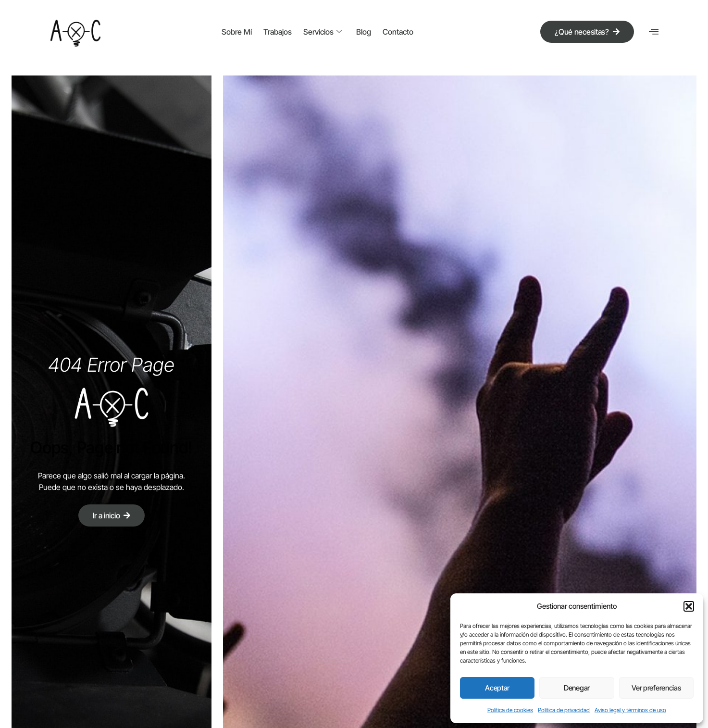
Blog (364, 32)
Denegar (577, 688)
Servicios (323, 32)
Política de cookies (510, 710)
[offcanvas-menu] (654, 32)
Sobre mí (237, 32)
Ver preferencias (656, 688)
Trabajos (278, 32)
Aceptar (497, 688)
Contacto (398, 32)
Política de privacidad (564, 710)
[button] (689, 606)
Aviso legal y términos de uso (630, 710)
